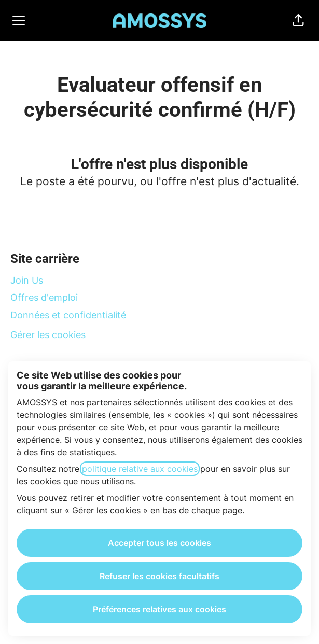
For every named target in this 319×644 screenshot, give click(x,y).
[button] (298, 21)
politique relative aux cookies (140, 469)
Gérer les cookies (48, 335)
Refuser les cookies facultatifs (159, 576)
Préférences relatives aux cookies (159, 609)
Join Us (27, 280)
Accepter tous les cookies (159, 543)
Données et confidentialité (68, 315)
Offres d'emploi (44, 297)
